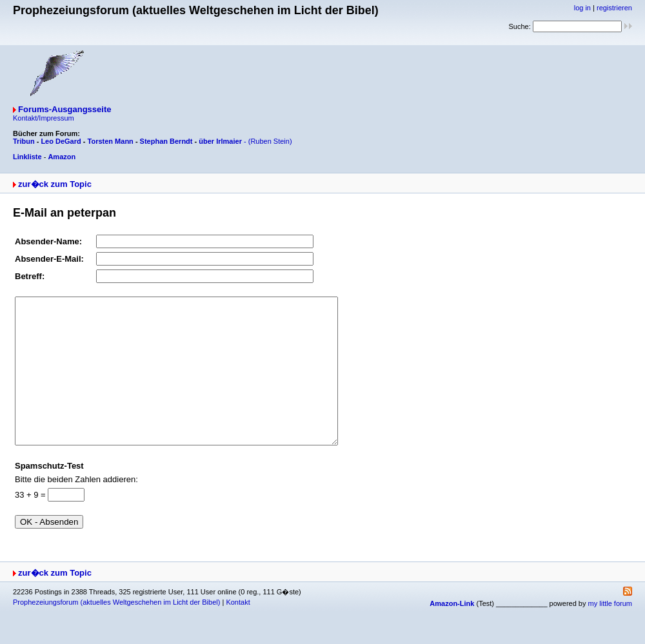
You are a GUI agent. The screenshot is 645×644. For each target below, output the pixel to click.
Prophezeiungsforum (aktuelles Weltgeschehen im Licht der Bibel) (116, 631)
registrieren (614, 8)
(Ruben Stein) (270, 141)
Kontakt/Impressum (44, 118)
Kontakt (238, 631)
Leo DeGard (61, 141)
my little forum (610, 632)
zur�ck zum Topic (55, 184)
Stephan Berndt (166, 141)
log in (582, 8)
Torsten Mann (111, 141)
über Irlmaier (220, 141)
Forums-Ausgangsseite (64, 109)
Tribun (24, 141)
